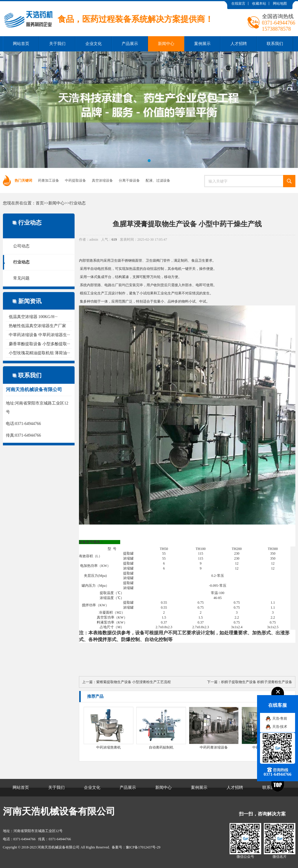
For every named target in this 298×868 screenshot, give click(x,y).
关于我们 (57, 44)
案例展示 (202, 44)
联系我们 (275, 44)
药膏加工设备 (49, 180)
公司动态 (21, 246)
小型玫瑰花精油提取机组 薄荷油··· (39, 353)
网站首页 (21, 44)
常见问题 (21, 278)
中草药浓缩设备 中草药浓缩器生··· (39, 335)
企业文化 (94, 44)
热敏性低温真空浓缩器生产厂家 (37, 326)
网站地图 (280, 4)
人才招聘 (239, 44)
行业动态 (77, 203)
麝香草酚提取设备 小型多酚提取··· (39, 344)
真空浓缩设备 (102, 180)
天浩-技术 (280, 727)
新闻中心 (166, 44)
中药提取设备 (75, 180)
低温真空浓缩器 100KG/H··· (33, 317)
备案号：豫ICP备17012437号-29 (136, 847)
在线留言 (238, 4)
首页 (40, 203)
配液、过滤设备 (158, 180)
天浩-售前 (280, 718)
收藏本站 (259, 4)
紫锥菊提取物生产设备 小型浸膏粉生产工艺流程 (134, 682)
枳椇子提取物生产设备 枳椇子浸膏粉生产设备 (257, 682)
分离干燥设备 (129, 180)
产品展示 (130, 44)
